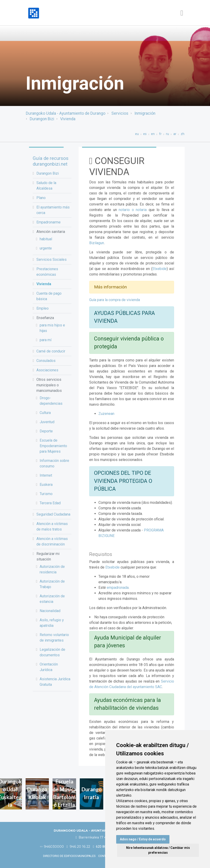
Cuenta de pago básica (49, 296)
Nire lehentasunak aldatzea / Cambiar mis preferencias (158, 850)
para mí (46, 340)
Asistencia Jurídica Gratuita (55, 682)
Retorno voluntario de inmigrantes (54, 638)
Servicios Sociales (52, 260)
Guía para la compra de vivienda (115, 300)
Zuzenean (106, 414)
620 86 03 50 (104, 847)
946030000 (52, 847)
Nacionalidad (50, 611)
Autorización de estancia (52, 599)
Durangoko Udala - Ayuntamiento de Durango (66, 113)
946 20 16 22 (78, 847)
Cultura (45, 413)
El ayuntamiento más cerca (53, 210)
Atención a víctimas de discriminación (52, 541)
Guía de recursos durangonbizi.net (51, 161)
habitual (46, 239)
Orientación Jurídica (49, 667)
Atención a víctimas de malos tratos (52, 526)
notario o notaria (133, 210)
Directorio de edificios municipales (69, 856)
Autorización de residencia (52, 569)
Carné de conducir (51, 351)
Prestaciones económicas (47, 272)
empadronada (118, 588)
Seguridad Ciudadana (53, 514)
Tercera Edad (50, 503)
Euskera (46, 485)
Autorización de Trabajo (52, 584)
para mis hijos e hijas (52, 328)
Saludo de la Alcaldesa (46, 186)
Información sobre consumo (54, 463)
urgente (46, 248)
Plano (41, 198)
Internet (46, 475)
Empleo (43, 308)
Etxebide (160, 269)
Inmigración (145, 113)
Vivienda (68, 119)
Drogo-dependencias (51, 401)
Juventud (47, 422)
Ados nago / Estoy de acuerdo (143, 839)
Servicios (120, 113)
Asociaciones (47, 370)
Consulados (46, 361)
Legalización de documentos (52, 652)
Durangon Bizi (42, 119)
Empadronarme (49, 222)
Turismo (46, 494)
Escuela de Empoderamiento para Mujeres (53, 446)
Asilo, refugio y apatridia (52, 623)
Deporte (46, 431)
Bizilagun (97, 243)
